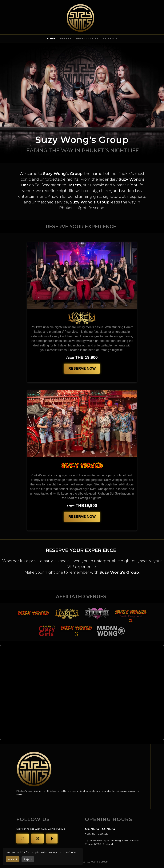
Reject (28, 859)
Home (51, 38)
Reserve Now (82, 368)
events (66, 38)
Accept (13, 859)
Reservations (87, 38)
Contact (110, 38)
